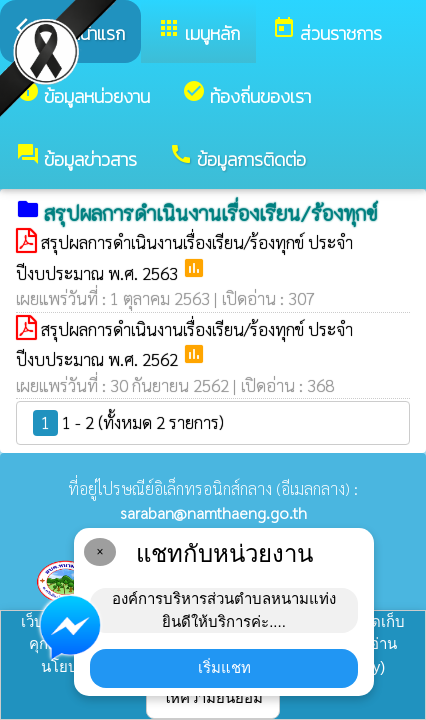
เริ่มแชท (224, 667)
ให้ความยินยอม (213, 697)
